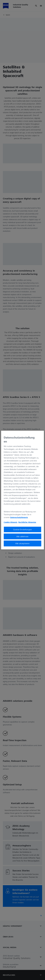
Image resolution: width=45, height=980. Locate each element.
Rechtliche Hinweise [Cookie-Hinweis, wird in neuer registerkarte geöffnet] (27, 522)
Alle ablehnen (22, 536)
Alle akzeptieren (22, 543)
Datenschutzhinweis (19, 517)
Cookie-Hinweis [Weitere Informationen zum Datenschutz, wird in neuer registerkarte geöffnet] (10, 522)
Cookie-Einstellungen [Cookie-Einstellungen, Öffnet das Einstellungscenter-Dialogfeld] (23, 529)
